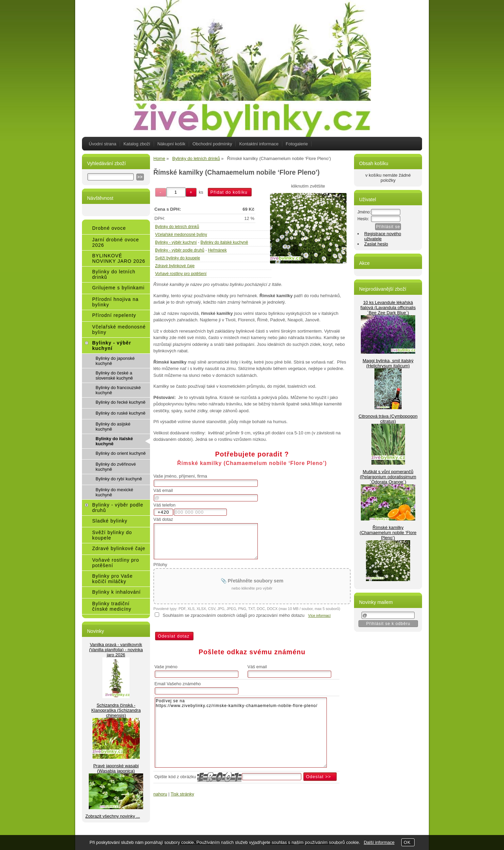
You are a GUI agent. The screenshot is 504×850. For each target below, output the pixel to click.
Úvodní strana (103, 144)
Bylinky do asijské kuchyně (113, 427)
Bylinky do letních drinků (177, 227)
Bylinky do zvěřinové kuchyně (116, 467)
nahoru (160, 794)
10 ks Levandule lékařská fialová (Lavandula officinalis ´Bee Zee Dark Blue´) (388, 308)
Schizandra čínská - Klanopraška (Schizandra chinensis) (116, 710)
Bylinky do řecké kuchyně (121, 402)
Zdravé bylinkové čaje (175, 266)
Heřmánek (217, 250)
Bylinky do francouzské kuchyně (118, 390)
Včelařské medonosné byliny (181, 235)
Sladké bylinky (110, 521)
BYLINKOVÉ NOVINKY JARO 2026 (119, 258)
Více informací (319, 616)
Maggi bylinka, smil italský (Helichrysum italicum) (388, 363)
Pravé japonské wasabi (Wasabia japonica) (116, 768)
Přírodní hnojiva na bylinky (115, 302)
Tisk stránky (182, 794)
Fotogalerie (297, 144)
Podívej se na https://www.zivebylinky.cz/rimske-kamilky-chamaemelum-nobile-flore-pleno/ (241, 733)
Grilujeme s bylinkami (118, 288)
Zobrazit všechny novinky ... (113, 816)
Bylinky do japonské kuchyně (115, 361)
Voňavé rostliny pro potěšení (181, 274)
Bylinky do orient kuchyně (121, 453)
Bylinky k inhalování (116, 592)
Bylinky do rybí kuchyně (119, 479)
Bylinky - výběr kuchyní (176, 242)
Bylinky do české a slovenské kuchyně (114, 375)
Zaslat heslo (376, 244)
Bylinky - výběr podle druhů (180, 250)
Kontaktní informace (259, 144)
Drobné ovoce (109, 228)
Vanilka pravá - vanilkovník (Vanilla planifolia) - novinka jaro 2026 (116, 650)
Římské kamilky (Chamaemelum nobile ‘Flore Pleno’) (388, 533)
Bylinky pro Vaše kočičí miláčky (112, 579)
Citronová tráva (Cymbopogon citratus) (388, 419)
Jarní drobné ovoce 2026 (116, 242)
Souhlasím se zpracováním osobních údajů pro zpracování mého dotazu (233, 615)
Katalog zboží (137, 144)
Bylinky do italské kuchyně (224, 242)
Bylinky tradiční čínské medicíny (112, 606)
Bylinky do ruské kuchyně (121, 413)
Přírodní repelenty (114, 315)
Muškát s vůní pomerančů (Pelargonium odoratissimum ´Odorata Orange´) (388, 477)
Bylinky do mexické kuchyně (114, 492)
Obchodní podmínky (212, 144)
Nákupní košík (171, 144)
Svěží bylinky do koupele (178, 258)
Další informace (379, 842)
